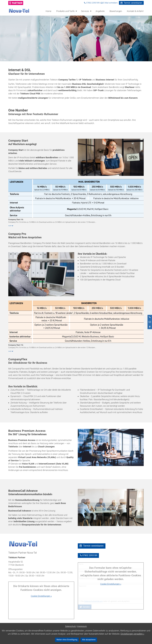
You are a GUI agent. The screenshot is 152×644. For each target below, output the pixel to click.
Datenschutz (70, 626)
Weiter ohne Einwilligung (67, 640)
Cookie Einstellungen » (41, 596)
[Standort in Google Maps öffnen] (150, 327)
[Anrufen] (150, 317)
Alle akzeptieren (89, 640)
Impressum (82, 626)
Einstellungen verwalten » (132, 634)
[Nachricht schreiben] (150, 322)
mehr (11, 226)
